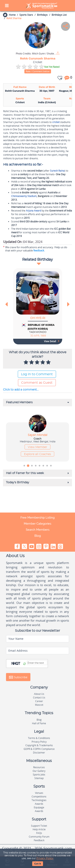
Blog (38, 536)
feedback (39, 250)
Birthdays (42, 15)
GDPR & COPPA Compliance (39, 749)
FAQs (39, 833)
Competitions (39, 797)
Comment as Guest (37, 383)
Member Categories (37, 524)
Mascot (39, 705)
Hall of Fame (39, 723)
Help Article (39, 829)
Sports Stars (26, 15)
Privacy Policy (45, 858)
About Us (39, 694)
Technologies (39, 800)
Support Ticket (39, 826)
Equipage (39, 807)
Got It (38, 864)
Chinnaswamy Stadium (24, 196)
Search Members (38, 530)
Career (39, 701)
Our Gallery (39, 771)
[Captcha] (37, 663)
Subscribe (18, 677)
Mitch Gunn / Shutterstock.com (36, 54)
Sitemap (39, 778)
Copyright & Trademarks (39, 745)
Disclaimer (39, 753)
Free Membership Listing (37, 518)
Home (12, 15)
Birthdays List (59, 15)
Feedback (39, 840)
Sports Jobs (39, 775)
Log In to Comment (37, 374)
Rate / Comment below (38, 71)
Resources (39, 767)
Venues (39, 793)
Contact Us (39, 698)
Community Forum (39, 837)
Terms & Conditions (39, 738)
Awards (39, 804)
